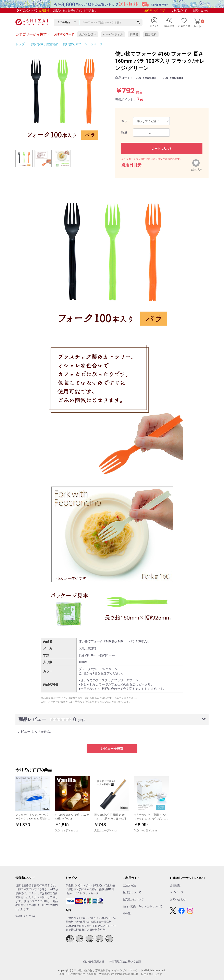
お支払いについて (133, 899)
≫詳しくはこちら (26, 916)
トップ (20, 44)
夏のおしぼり (88, 34)
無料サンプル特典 (155, 10)
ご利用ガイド (179, 10)
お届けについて (132, 892)
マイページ (177, 892)
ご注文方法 (129, 885)
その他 (127, 913)
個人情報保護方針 (94, 962)
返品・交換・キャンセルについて (142, 906)
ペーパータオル (113, 34)
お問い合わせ (201, 10)
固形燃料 (151, 34)
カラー (126, 121)
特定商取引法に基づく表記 (125, 962)
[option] (62, 97)
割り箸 (134, 34)
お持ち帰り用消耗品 (45, 44)
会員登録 (44, 10)
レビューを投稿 (112, 749)
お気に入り (196, 169)
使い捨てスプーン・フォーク (83, 44)
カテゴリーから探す (33, 34)
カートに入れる (162, 149)
